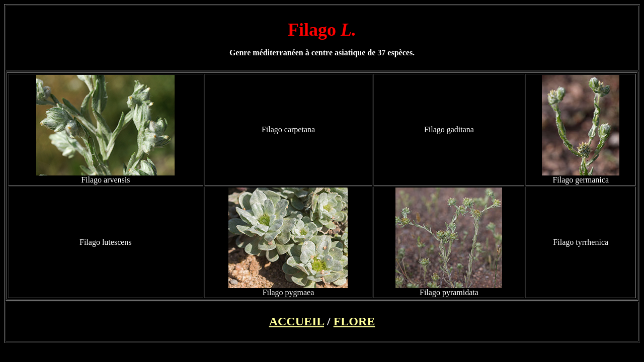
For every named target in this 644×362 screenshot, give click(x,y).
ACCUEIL (297, 321)
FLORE (354, 321)
